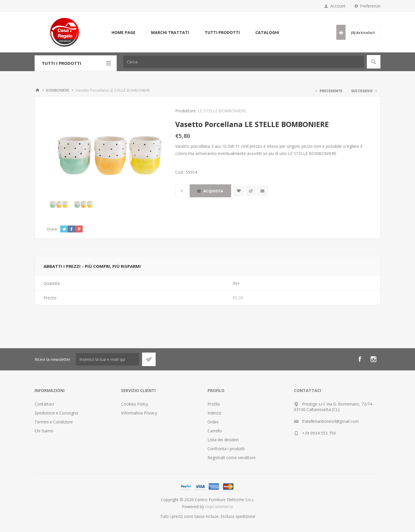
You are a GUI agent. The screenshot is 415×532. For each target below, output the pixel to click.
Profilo (214, 404)
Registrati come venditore (232, 458)
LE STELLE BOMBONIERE (222, 111)
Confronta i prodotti (226, 449)
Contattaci (44, 404)
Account (338, 6)
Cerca (374, 62)
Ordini (213, 422)
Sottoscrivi (149, 359)
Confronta (251, 191)
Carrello (215, 431)
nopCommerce (219, 507)
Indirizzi (214, 413)
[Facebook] (360, 359)
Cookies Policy (135, 404)
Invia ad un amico (262, 191)
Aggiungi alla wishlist (239, 191)
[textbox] (244, 62)
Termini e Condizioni (54, 422)
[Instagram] (373, 359)
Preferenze (370, 6)
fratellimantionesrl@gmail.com (330, 421)
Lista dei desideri (223, 440)
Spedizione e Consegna (56, 413)
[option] (59, 203)
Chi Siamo (44, 431)
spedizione (245, 516)
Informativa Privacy (139, 413)
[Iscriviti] (107, 359)
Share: (52, 229)
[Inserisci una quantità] (182, 191)
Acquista (213, 191)
